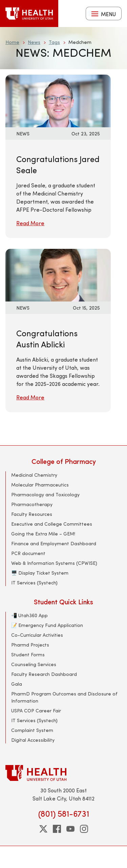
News (34, 42)
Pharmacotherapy (32, 504)
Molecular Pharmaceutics (40, 485)
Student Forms (28, 654)
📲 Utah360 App (29, 615)
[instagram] (84, 829)
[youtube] (70, 829)
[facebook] (57, 829)
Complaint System (32, 730)
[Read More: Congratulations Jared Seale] (58, 100)
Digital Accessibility (33, 740)
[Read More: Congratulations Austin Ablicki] (58, 274)
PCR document (28, 553)
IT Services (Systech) (34, 583)
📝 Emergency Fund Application (47, 625)
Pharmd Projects (30, 645)
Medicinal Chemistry (34, 475)
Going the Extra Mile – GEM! (43, 534)
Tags (54, 42)
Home (12, 42)
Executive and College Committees (52, 524)
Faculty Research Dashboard (44, 674)
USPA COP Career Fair (36, 711)
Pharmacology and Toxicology (45, 494)
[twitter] (43, 829)
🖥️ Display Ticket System (40, 573)
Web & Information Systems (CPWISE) (54, 563)
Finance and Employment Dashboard (54, 543)
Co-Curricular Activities (37, 635)
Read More (30, 223)
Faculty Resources (32, 514)
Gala (17, 684)
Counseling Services (34, 664)
